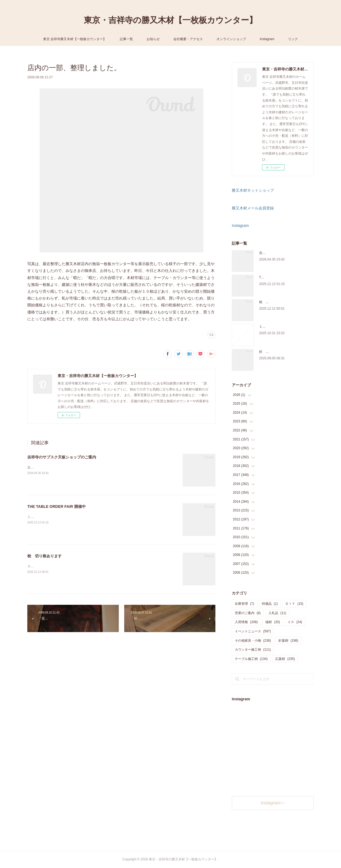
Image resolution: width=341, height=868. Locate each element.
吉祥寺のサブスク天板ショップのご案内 (62, 457)
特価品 (270, 604)
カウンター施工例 (253, 650)
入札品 (277, 613)
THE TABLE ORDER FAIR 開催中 (57, 506)
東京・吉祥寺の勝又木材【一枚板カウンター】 (171, 20)
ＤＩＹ (294, 604)
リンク (293, 39)
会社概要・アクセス (188, 39)
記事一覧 (126, 39)
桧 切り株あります (45, 556)
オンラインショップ (231, 39)
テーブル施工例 (251, 659)
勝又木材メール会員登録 (253, 208)
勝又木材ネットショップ (253, 190)
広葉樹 (285, 659)
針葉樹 (288, 641)
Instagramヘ (273, 803)
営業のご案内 (248, 613)
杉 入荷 (266, 352)
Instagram (267, 39)
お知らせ (153, 39)
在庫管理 (244, 604)
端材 (273, 622)
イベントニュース (253, 631)
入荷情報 (246, 622)
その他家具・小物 (253, 641)
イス (295, 622)
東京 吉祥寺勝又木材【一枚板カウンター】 (75, 39)
